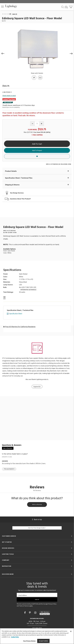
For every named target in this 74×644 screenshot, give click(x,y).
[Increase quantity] (42, 124)
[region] (37, 636)
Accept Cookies (43, 641)
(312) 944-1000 (37, 628)
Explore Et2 (37, 387)
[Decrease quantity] (32, 124)
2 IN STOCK (7, 92)
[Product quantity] (37, 124)
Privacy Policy (52, 604)
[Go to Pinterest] (34, 80)
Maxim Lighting (37, 379)
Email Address (23, 595)
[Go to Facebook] (25, 613)
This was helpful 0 (9, 469)
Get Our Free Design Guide (37, 528)
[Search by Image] (66, 7)
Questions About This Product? (20, 199)
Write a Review (37, 505)
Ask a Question (8, 448)
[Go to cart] (71, 6)
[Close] (71, 631)
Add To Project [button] (37, 150)
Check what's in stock (9, 96)
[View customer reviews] (45, 613)
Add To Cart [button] (37, 144)
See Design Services (17, 193)
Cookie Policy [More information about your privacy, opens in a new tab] (15, 637)
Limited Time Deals (9, 99)
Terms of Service (24, 606)
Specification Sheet (16, 314)
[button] (2, 7)
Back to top (37, 519)
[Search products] (62, 7)
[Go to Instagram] (36, 613)
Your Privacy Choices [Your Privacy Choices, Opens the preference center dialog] (29, 641)
